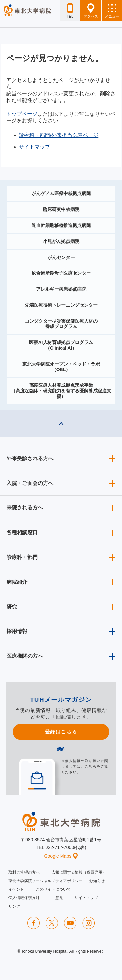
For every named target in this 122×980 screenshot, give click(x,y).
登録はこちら (61, 732)
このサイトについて (53, 889)
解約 (61, 749)
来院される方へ (25, 508)
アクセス (91, 11)
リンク (14, 906)
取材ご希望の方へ (24, 872)
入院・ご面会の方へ (30, 483)
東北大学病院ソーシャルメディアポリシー (46, 881)
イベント (16, 889)
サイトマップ (34, 147)
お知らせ (97, 881)
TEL (70, 11)
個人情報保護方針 (24, 898)
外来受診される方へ (30, 458)
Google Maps (61, 856)
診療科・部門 (22, 557)
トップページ (22, 114)
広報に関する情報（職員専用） (79, 872)
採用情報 (17, 631)
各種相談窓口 (22, 532)
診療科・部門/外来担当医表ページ (59, 135)
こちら (90, 766)
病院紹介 (17, 582)
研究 (12, 607)
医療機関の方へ (25, 656)
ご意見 (57, 898)
